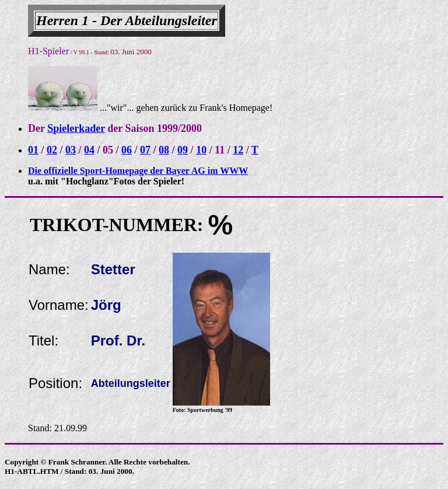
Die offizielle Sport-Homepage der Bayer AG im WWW (138, 171)
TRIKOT (66, 225)
